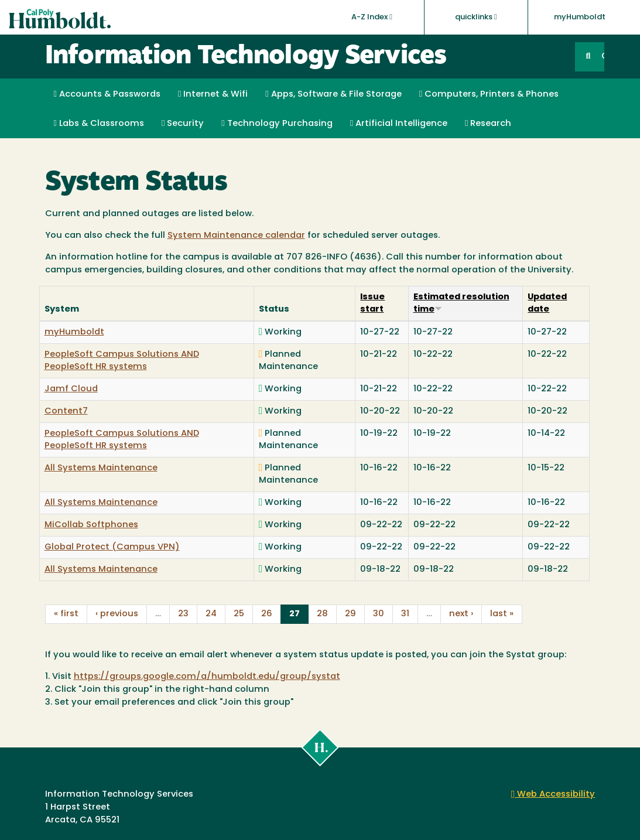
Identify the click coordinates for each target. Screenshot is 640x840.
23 (183, 614)
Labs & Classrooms (99, 124)
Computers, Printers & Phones (489, 94)
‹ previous (117, 614)
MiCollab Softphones (91, 525)
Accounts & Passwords (107, 94)
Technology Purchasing (277, 124)
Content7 (66, 412)
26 (267, 614)
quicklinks (476, 17)
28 (322, 614)
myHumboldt (580, 17)
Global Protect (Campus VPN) (112, 547)
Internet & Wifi (213, 94)
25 (239, 614)
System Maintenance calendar (236, 236)
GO (603, 57)
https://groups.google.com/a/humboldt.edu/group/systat (207, 677)
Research (488, 124)
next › (461, 614)
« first (66, 614)
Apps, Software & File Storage (333, 94)
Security (183, 124)
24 (211, 614)
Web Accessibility (553, 795)
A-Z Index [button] (372, 17)
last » (502, 614)
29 (350, 614)
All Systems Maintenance (101, 468)
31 (405, 614)
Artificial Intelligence (399, 124)
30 (379, 614)
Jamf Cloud (71, 389)
